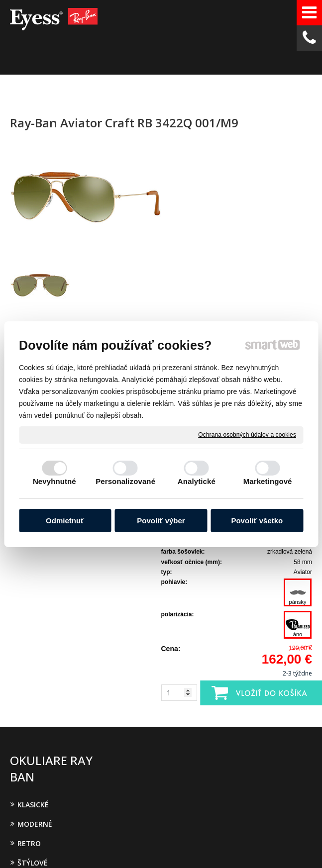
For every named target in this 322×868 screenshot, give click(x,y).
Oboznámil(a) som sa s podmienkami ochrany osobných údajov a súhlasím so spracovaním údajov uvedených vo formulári (271, 686)
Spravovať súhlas (211, 839)
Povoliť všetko (257, 521)
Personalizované (125, 481)
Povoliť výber (161, 521)
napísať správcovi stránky (229, 830)
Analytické (197, 481)
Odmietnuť (65, 521)
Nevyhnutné (54, 481)
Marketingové (268, 481)
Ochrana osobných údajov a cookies (247, 434)
